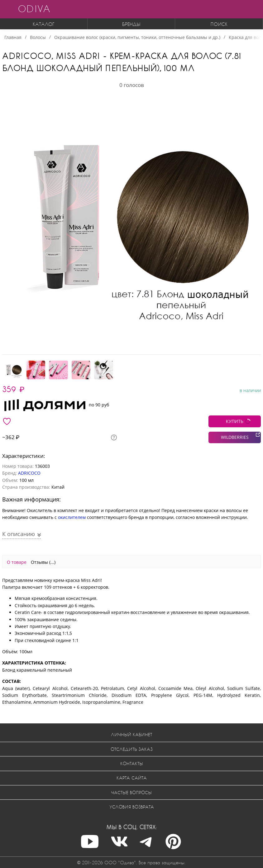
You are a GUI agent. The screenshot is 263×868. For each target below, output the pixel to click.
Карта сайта (132, 778)
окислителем (72, 517)
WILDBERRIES (235, 437)
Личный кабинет (131, 734)
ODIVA (34, 9)
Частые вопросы (131, 792)
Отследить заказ (132, 749)
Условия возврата (132, 807)
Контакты (132, 763)
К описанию (19, 534)
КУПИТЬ (235, 421)
